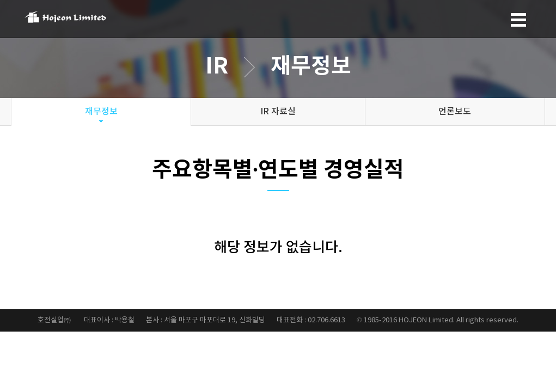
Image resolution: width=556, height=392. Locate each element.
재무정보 (101, 112)
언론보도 (455, 112)
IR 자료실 (278, 112)
